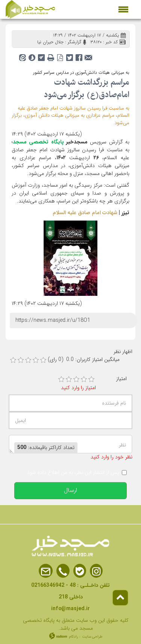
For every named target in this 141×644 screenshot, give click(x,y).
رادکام (74, 637)
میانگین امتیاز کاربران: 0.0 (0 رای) (84, 360)
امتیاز (121, 379)
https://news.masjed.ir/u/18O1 (53, 320)
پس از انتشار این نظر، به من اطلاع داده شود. (72, 473)
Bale (80, 571)
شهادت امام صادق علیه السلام (85, 213)
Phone (63, 571)
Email (46, 571)
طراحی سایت (92, 637)
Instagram (96, 571)
